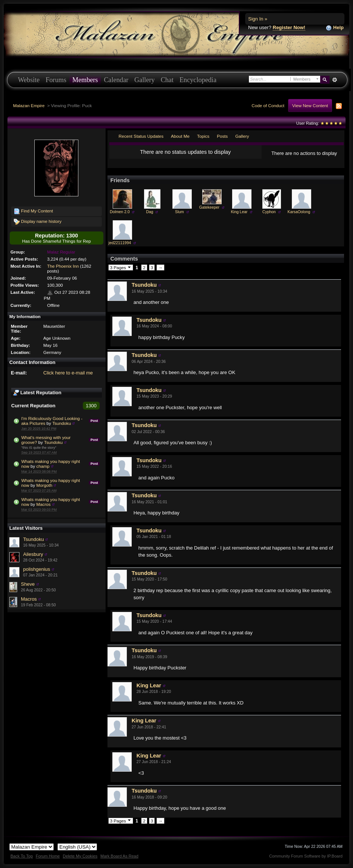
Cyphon (269, 212)
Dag (149, 212)
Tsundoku (62, 423)
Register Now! (289, 27)
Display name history (38, 222)
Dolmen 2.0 (120, 212)
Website (29, 80)
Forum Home (48, 856)
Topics (203, 136)
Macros (43, 504)
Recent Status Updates (141, 136)
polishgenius (37, 569)
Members (85, 80)
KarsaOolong (299, 212)
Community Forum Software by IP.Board (306, 856)
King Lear (239, 212)
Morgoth (44, 485)
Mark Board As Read (119, 856)
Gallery (145, 80)
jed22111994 (120, 243)
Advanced (335, 80)
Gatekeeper (209, 207)
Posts (222, 136)
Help (335, 28)
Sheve (28, 584)
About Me (180, 136)
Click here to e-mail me (68, 373)
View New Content (310, 105)
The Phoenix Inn (63, 266)
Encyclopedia (198, 80)
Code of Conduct (268, 105)
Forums (56, 80)
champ (43, 466)
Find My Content (33, 211)
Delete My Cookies (80, 856)
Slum (179, 212)
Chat (167, 80)
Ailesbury (33, 554)
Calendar (116, 80)
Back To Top (22, 856)
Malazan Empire (29, 105)
